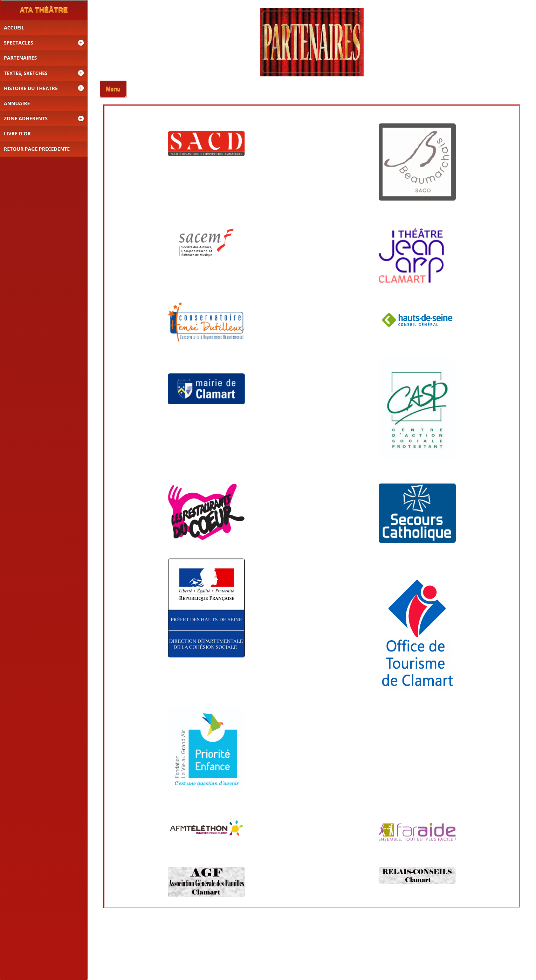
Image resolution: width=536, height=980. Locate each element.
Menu (113, 90)
